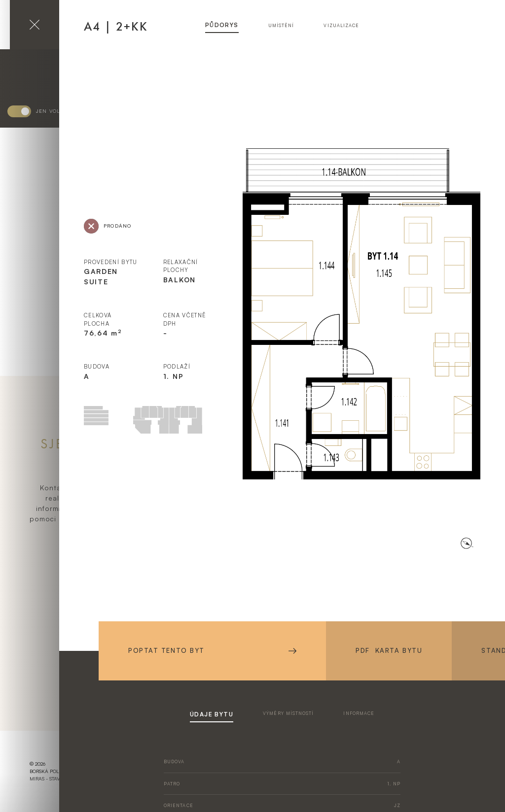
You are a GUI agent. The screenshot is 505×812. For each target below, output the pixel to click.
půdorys (222, 25)
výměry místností (288, 713)
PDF (389, 651)
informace (359, 713)
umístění (281, 25)
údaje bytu (212, 714)
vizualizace (341, 25)
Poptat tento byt (212, 650)
